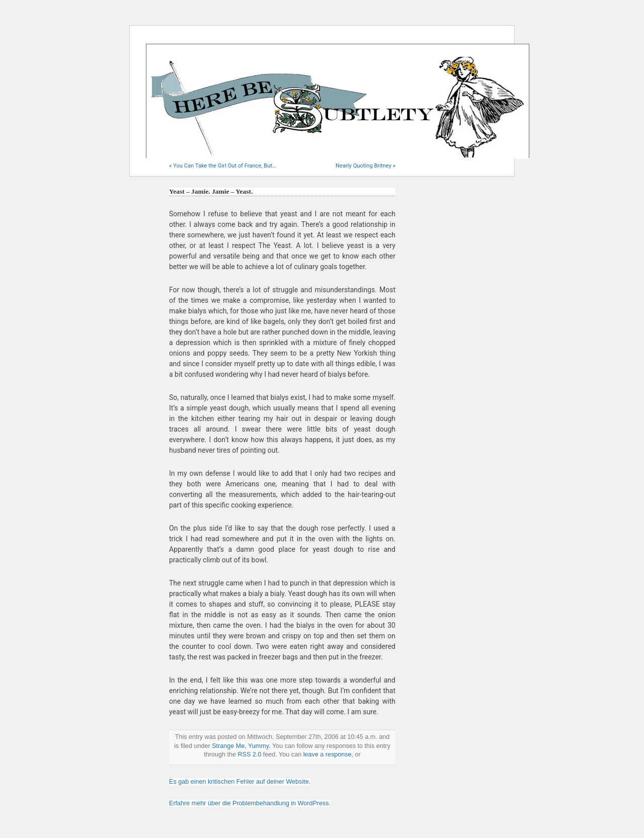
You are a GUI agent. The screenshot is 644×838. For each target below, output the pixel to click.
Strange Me (228, 746)
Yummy (258, 746)
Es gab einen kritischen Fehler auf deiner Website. (240, 782)
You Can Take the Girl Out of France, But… (225, 166)
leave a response (328, 755)
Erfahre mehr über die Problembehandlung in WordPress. (250, 803)
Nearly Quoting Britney (364, 166)
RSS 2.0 (249, 755)
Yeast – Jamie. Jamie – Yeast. (211, 191)
